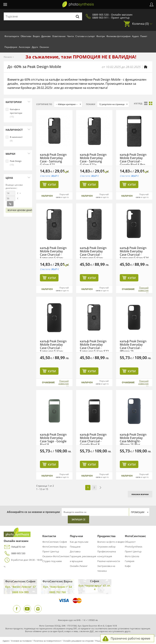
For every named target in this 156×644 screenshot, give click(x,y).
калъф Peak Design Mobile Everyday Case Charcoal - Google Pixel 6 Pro (133, 160)
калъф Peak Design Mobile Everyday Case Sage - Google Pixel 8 (53, 440)
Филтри (101, 36)
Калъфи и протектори (16, 113)
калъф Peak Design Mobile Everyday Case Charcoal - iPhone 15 (133, 346)
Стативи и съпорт (85, 36)
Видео (36, 36)
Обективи (26, 36)
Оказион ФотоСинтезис (56, 556)
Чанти (70, 36)
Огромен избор (106, 547)
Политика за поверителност (47, 641)
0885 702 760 (58, 592)
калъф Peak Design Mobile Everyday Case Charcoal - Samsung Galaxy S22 (94, 346)
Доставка (75, 551)
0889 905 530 (14, 553)
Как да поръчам (79, 542)
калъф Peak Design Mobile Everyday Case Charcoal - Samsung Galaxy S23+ (93, 255)
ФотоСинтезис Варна (54, 547)
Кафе (128, 566)
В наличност (16, 139)
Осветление (59, 36)
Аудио (135, 36)
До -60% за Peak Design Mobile (34, 67)
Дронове (46, 36)
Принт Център (51, 551)
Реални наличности (109, 561)
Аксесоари (25, 47)
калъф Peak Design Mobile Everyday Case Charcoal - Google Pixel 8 (93, 440)
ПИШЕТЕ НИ (14, 547)
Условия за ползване (21, 641)
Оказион (44, 47)
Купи (52, 185)
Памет (144, 36)
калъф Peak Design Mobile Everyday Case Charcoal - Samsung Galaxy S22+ (53, 255)
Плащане (75, 547)
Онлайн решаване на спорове (78, 641)
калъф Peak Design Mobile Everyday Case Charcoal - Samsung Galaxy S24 (134, 253)
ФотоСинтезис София (55, 542)
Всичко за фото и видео (111, 542)
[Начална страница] (146, 67)
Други (35, 47)
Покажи (91, 104)
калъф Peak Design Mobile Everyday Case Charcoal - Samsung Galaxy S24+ (53, 348)
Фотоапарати (12, 36)
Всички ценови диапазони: (24, 210)
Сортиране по (44, 104)
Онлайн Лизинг (79, 566)
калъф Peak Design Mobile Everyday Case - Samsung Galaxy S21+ (93, 160)
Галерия (130, 561)
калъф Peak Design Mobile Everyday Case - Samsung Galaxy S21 (53, 160)
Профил (152, 4)
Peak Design (16, 163)
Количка (140, 24)
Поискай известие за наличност (143, 292)
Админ (6, 641)
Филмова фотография (118, 36)
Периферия (11, 47)
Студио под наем (52, 561)
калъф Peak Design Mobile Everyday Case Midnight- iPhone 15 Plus (133, 440)
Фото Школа (132, 556)
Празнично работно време (130, 638)
